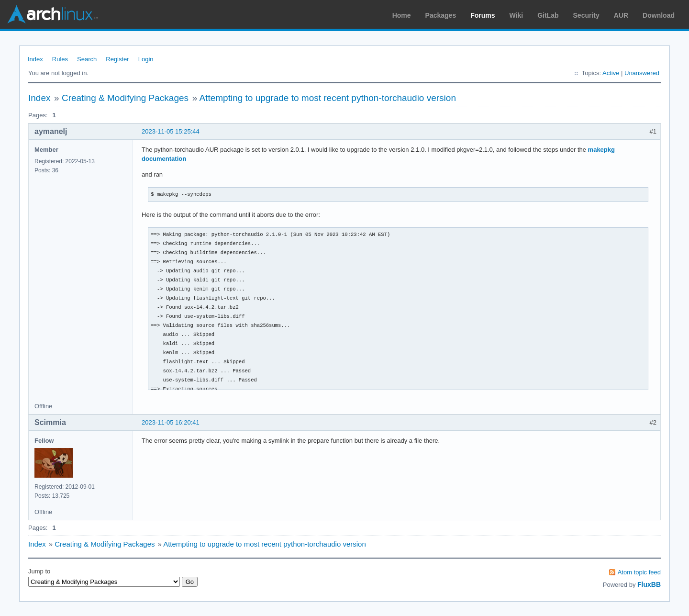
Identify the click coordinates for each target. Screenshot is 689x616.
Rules (60, 59)
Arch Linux (53, 14)
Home (402, 15)
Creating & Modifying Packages (125, 98)
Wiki (517, 15)
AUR (621, 15)
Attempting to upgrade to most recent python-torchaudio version (328, 98)
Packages (441, 15)
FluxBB (649, 584)
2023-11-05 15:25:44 (171, 131)
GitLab (548, 15)
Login (146, 59)
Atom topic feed (639, 572)
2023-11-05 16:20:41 (171, 422)
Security (586, 15)
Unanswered (642, 73)
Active (611, 73)
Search (87, 59)
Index (35, 59)
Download (659, 15)
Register (117, 59)
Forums (483, 15)
